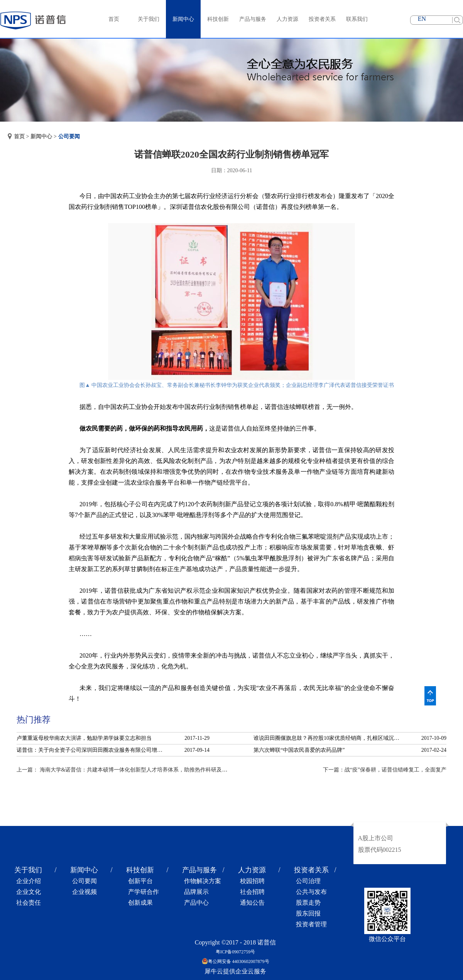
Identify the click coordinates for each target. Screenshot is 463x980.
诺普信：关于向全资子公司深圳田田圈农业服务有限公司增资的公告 (92, 750)
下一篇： (385, 770)
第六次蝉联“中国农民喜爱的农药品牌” (299, 750)
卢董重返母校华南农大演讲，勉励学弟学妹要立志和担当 (84, 738)
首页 (114, 19)
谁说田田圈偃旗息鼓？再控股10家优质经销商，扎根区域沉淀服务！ (329, 738)
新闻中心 (41, 136)
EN (422, 19)
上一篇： (130, 770)
